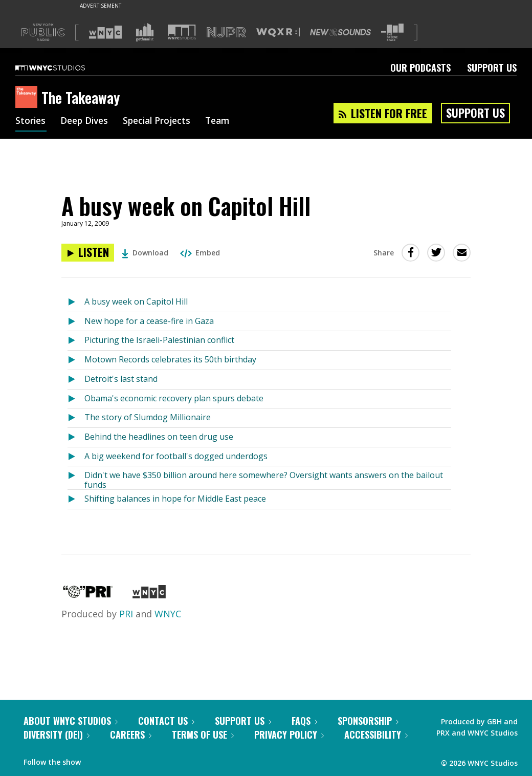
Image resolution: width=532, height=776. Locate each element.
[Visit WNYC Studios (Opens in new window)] (182, 32)
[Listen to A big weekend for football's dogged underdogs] (76, 457)
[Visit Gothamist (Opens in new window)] (145, 32)
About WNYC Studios (71, 721)
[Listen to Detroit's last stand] (76, 380)
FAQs (304, 721)
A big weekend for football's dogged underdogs (176, 456)
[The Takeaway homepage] (28, 98)
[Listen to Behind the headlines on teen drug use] (76, 437)
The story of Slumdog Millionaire (148, 417)
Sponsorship (368, 721)
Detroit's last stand (121, 379)
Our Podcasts (420, 68)
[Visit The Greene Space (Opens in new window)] (392, 33)
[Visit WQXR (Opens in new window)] (278, 33)
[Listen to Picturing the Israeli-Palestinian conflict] (76, 341)
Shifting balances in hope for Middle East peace (175, 499)
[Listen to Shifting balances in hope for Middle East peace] (76, 499)
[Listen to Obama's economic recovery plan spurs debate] (76, 399)
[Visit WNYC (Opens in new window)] (105, 32)
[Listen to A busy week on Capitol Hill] (88, 253)
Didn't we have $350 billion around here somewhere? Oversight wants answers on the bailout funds (264, 479)
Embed (200, 253)
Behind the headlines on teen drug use (159, 437)
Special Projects (162, 122)
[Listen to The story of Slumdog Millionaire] (76, 418)
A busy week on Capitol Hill (136, 301)
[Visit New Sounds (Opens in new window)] (340, 32)
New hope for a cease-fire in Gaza (149, 321)
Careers (131, 735)
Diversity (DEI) (57, 735)
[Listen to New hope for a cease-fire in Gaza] (76, 322)
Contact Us (166, 721)
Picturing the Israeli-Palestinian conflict (159, 340)
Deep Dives (87, 122)
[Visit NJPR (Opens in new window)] (226, 33)
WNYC (168, 614)
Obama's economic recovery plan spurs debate (174, 398)
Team (226, 122)
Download (145, 253)
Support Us (492, 68)
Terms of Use (203, 735)
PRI (126, 614)
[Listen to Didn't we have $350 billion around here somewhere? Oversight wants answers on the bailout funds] (76, 478)
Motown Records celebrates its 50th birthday (170, 359)
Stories (31, 122)
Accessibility (376, 735)
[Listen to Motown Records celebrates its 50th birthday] (76, 360)
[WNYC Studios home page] (63, 68)
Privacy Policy (289, 735)
